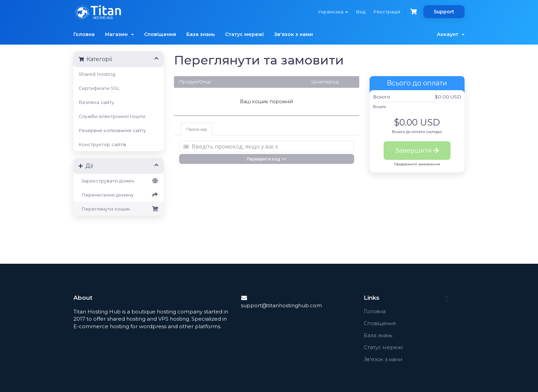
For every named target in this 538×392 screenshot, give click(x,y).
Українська (333, 12)
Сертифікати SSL (99, 88)
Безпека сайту (96, 102)
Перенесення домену (119, 195)
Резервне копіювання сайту (112, 130)
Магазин (119, 34)
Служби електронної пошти (112, 116)
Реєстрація (387, 12)
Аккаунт (451, 34)
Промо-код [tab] (197, 129)
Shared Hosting (97, 74)
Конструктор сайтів (102, 144)
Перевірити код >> (267, 159)
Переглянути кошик (119, 209)
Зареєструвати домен (119, 181)
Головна (84, 34)
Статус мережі (244, 34)
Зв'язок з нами (294, 34)
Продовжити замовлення (417, 164)
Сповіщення (160, 34)
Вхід (361, 12)
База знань (201, 34)
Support (444, 12)
